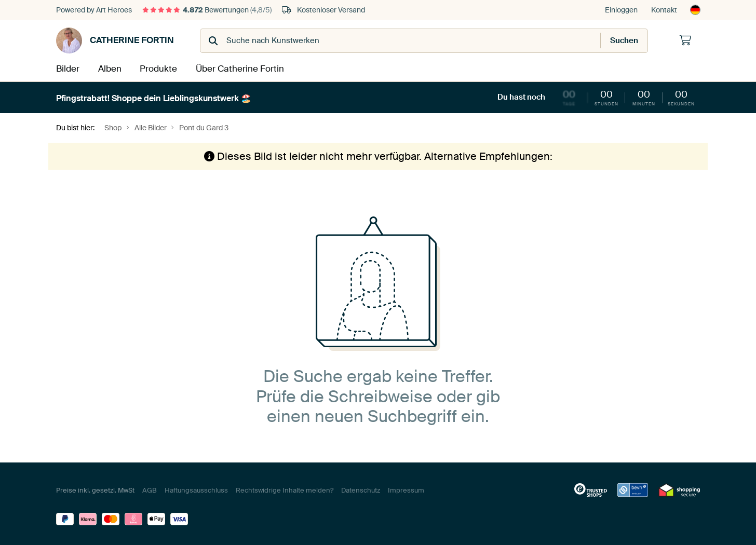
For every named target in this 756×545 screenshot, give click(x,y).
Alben (111, 68)
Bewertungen (207, 10)
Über (239, 68)
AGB (150, 489)
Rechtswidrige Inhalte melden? (285, 489)
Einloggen (621, 10)
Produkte (160, 68)
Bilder (67, 68)
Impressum (406, 489)
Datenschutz (361, 489)
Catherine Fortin (115, 40)
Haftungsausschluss (196, 489)
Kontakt (664, 10)
